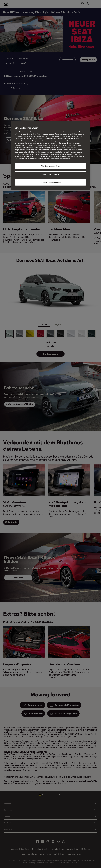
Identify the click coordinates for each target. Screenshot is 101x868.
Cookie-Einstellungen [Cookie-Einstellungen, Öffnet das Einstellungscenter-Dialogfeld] (50, 174)
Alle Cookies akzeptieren (51, 166)
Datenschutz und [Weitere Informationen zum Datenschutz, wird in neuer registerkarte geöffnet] (56, 159)
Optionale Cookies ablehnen (50, 182)
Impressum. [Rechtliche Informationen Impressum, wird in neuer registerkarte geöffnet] (66, 159)
